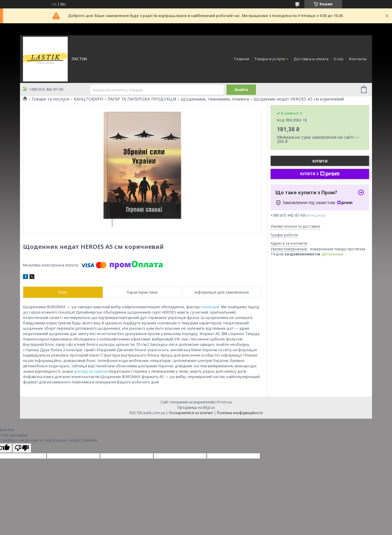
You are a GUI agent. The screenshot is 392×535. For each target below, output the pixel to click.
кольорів (211, 307)
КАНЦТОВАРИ (88, 99)
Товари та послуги (50, 99)
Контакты (358, 59)
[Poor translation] (22, 448)
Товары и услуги (270, 59)
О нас (339, 59)
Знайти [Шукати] (241, 90)
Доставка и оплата (311, 59)
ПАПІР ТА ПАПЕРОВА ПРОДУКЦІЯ (142, 99)
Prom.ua (225, 402)
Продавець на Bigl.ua (196, 407)
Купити (320, 161)
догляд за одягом (91, 371)
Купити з (320, 174)
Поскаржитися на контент (191, 413)
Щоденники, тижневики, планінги (215, 99)
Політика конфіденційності (240, 413)
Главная (242, 59)
